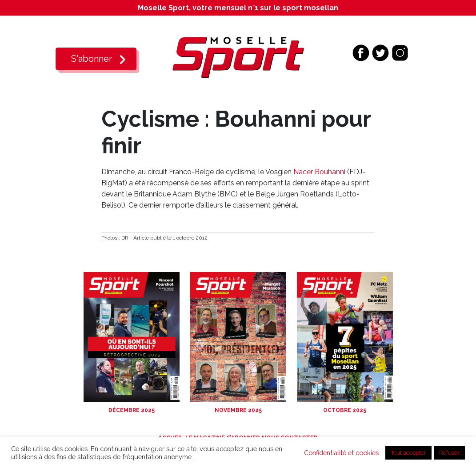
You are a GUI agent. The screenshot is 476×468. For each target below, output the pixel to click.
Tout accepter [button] (408, 453)
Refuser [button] (449, 453)
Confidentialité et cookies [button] (341, 453)
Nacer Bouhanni (319, 172)
